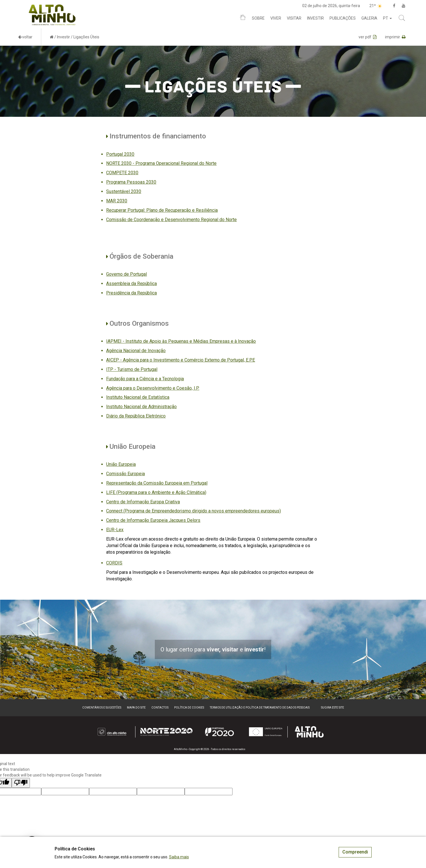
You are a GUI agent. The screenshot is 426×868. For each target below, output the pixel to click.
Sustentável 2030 (124, 191)
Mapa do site (136, 708)
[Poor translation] (21, 783)
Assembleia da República (131, 284)
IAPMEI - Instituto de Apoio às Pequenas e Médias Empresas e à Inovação (181, 341)
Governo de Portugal (126, 274)
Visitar (294, 18)
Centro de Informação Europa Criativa (143, 502)
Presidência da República (131, 293)
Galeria (369, 18)
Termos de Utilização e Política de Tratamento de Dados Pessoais (260, 708)
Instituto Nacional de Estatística (138, 397)
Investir (315, 18)
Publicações (343, 18)
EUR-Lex (115, 530)
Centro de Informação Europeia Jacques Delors (153, 520)
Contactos (160, 708)
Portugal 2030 (120, 154)
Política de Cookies (189, 708)
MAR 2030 (117, 201)
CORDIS (114, 563)
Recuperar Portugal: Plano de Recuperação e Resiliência (162, 210)
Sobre (258, 18)
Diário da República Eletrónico (136, 416)
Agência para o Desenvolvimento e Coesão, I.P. (153, 388)
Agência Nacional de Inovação (136, 351)
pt (387, 18)
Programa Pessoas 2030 (131, 182)
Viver (276, 18)
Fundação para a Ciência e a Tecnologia (145, 379)
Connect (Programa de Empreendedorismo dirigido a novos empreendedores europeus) (194, 511)
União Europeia (121, 464)
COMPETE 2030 (122, 173)
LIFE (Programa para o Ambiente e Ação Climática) (156, 492)
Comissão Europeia (125, 474)
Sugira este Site (333, 708)
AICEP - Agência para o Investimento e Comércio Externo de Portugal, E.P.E (181, 360)
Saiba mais (179, 857)
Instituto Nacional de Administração (141, 407)
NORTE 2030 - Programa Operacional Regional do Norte (161, 163)
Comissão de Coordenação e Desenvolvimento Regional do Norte (171, 220)
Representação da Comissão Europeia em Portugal (157, 483)
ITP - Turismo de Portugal (132, 369)
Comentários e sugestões (102, 708)
